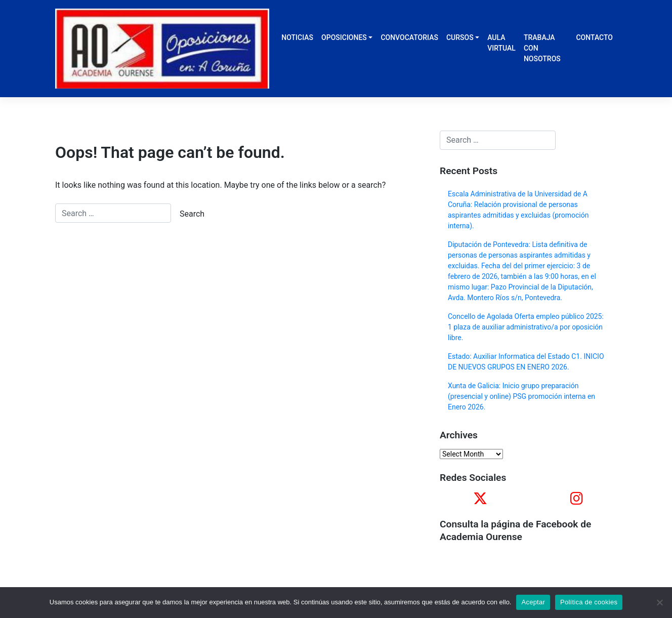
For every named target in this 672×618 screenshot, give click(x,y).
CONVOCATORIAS (409, 37)
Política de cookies (589, 602)
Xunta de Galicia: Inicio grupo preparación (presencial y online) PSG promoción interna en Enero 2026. (521, 396)
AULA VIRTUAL (501, 43)
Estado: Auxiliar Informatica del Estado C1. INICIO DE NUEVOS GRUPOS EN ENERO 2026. (526, 362)
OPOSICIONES (344, 37)
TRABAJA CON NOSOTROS (542, 48)
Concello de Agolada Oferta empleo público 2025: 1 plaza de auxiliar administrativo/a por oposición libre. (526, 327)
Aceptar (533, 602)
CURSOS (460, 37)
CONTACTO (594, 37)
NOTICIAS (297, 37)
